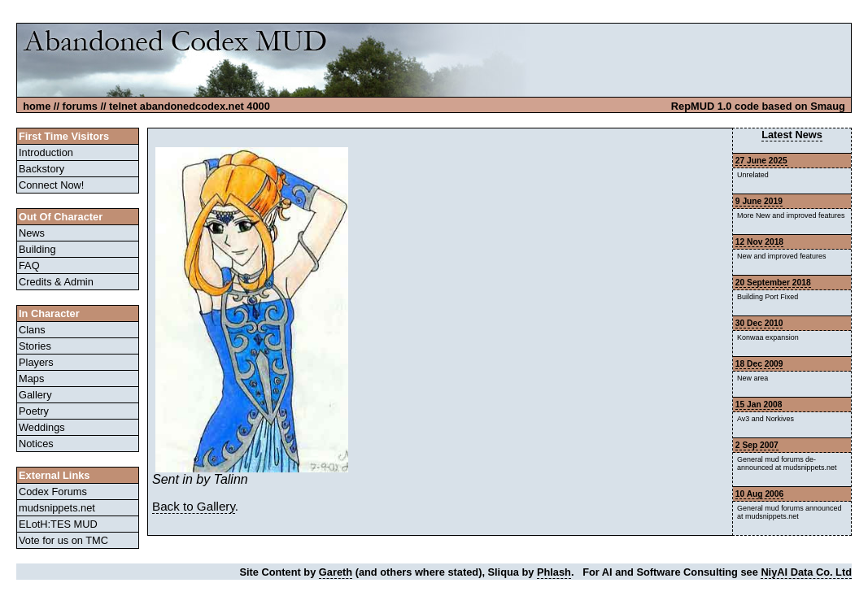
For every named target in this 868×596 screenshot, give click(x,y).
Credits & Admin (56, 282)
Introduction (46, 152)
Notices (36, 444)
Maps (31, 378)
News (32, 233)
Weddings (42, 427)
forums (80, 106)
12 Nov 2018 (759, 242)
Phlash (554, 572)
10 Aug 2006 (759, 494)
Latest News (792, 135)
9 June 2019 (759, 201)
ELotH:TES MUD (58, 524)
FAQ (29, 265)
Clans (32, 330)
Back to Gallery (194, 506)
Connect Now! (51, 185)
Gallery (35, 395)
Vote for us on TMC (63, 540)
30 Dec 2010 (759, 323)
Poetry (34, 411)
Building (37, 249)
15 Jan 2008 (759, 405)
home (37, 106)
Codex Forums (53, 492)
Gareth (336, 572)
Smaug (828, 106)
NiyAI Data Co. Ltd (806, 572)
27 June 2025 (761, 161)
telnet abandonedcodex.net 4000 (190, 106)
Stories (35, 346)
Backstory (41, 169)
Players (36, 362)
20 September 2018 (773, 283)
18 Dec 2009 (759, 364)
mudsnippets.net (57, 508)
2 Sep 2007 (757, 445)
